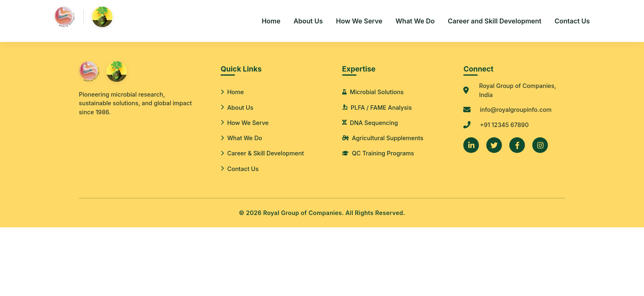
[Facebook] (517, 145)
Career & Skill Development (262, 153)
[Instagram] (540, 145)
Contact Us (572, 21)
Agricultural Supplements (383, 138)
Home (271, 21)
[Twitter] (494, 145)
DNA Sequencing (370, 123)
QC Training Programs (378, 153)
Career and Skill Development (494, 21)
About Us (308, 21)
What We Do (415, 21)
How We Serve (359, 21)
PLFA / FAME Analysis (377, 108)
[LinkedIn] (471, 145)
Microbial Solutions (373, 92)
